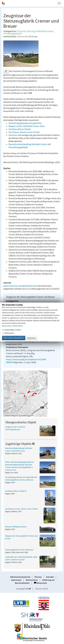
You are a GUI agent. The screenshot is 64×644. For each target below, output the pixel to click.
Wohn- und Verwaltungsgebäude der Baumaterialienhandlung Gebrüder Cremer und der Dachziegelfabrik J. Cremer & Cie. (20, 466)
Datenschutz (32, 580)
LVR (29, 589)
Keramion (13, 135)
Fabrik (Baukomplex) (45, 31)
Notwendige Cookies (12, 330)
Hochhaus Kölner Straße (20, 129)
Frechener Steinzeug (26, 31)
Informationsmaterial (20, 577)
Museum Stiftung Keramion (16, 527)
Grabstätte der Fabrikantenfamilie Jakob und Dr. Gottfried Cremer (21, 558)
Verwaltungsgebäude (13, 33)
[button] (6, 71)
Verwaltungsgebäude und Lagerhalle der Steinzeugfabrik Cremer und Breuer (21, 479)
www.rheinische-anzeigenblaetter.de (20, 286)
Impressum (16, 580)
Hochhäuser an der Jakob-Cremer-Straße (22, 509)
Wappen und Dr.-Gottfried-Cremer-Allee (27, 126)
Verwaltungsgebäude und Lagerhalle (25, 123)
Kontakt (50, 577)
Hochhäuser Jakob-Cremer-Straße (24, 132)
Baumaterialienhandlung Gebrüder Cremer (28, 144)
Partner (38, 577)
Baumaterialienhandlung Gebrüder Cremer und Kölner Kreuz (19, 450)
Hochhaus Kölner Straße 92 (16, 491)
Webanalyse (8, 333)
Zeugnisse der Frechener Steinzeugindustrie (15, 428)
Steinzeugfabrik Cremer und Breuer (19, 550)
